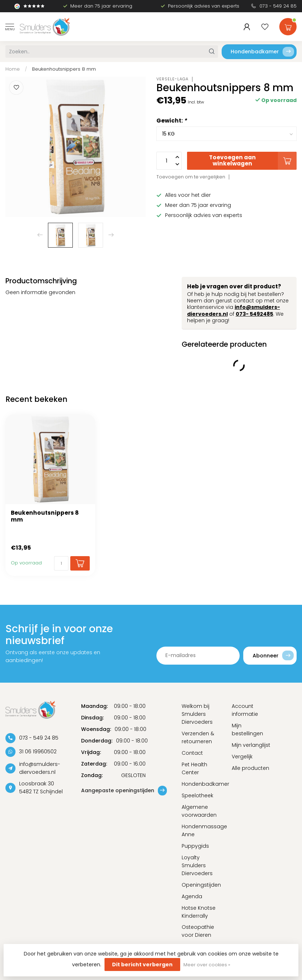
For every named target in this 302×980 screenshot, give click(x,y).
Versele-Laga (172, 79)
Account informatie (245, 710)
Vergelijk (242, 757)
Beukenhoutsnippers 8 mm (64, 69)
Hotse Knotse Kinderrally (199, 912)
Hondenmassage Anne (201, 830)
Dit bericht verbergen (142, 965)
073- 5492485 (254, 314)
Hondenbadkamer (262, 52)
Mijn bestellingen (247, 730)
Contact (192, 753)
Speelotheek (197, 795)
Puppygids (195, 846)
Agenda (192, 896)
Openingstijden (201, 885)
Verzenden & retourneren (198, 737)
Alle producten (250, 768)
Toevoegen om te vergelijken (191, 177)
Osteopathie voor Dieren (198, 931)
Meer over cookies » (207, 965)
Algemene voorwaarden (199, 811)
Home (13, 69)
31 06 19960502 (38, 751)
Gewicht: (172, 121)
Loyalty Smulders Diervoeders (197, 865)
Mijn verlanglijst (251, 745)
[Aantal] (61, 563)
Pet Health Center (194, 768)
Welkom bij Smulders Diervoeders (197, 714)
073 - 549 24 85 (278, 6)
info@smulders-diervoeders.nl (40, 768)
